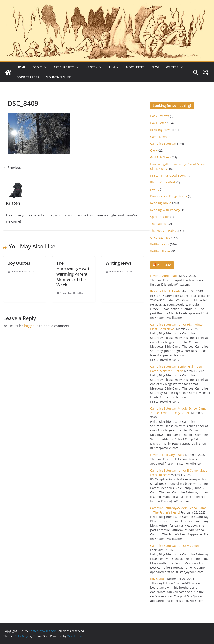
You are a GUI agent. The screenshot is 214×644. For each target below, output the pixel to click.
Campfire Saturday (163, 144)
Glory (154, 150)
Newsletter (135, 67)
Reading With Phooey (165, 210)
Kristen (92, 67)
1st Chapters (64, 67)
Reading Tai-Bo (161, 203)
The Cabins (158, 224)
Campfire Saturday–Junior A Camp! (175, 546)
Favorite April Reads (164, 276)
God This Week (161, 157)
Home (21, 67)
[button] (45, 67)
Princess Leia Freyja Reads (169, 196)
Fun (112, 67)
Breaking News (161, 130)
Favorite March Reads (165, 291)
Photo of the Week (163, 182)
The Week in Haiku (163, 231)
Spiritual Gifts (160, 217)
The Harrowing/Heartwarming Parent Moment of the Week (73, 274)
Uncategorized (160, 237)
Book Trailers (28, 77)
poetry (155, 189)
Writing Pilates (160, 251)
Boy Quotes (19, 263)
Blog (155, 67)
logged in (31, 326)
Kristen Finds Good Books (168, 175)
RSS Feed (164, 265)
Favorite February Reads (167, 455)
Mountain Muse (58, 77)
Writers (172, 67)
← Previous (12, 168)
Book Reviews (160, 116)
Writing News (119, 263)
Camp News (159, 137)
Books (37, 67)
